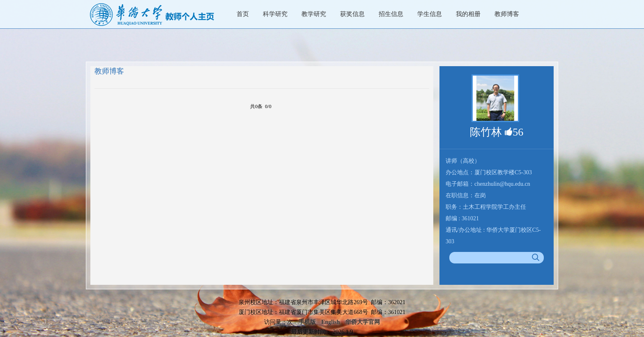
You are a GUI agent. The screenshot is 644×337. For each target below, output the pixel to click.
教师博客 (507, 14)
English (330, 322)
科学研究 (275, 14)
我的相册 (468, 14)
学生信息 (430, 14)
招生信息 (391, 14)
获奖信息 (352, 14)
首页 (243, 14)
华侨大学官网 (363, 322)
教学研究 (314, 14)
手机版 (307, 322)
